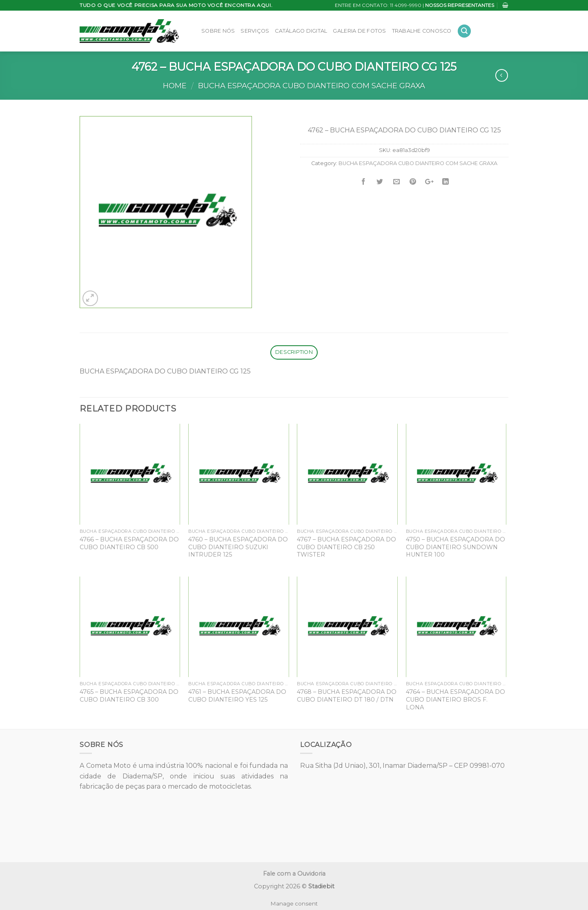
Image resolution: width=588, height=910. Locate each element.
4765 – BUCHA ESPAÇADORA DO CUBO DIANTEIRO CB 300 (129, 696)
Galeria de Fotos (359, 31)
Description (294, 352)
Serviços (255, 31)
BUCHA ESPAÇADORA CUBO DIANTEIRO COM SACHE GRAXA (312, 86)
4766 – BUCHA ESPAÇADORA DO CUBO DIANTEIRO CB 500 (129, 543)
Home (175, 86)
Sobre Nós (218, 31)
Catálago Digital (301, 31)
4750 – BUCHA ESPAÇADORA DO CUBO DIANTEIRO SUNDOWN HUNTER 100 (455, 547)
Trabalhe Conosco (422, 31)
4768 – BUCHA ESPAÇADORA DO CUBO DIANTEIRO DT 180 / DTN (347, 696)
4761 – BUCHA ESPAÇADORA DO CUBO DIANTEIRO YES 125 (237, 696)
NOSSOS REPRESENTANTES (460, 5)
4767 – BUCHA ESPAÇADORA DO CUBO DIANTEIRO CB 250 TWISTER (346, 547)
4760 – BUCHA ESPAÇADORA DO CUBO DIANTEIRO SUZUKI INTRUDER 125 (238, 547)
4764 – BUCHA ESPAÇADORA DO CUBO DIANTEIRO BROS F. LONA (455, 699)
